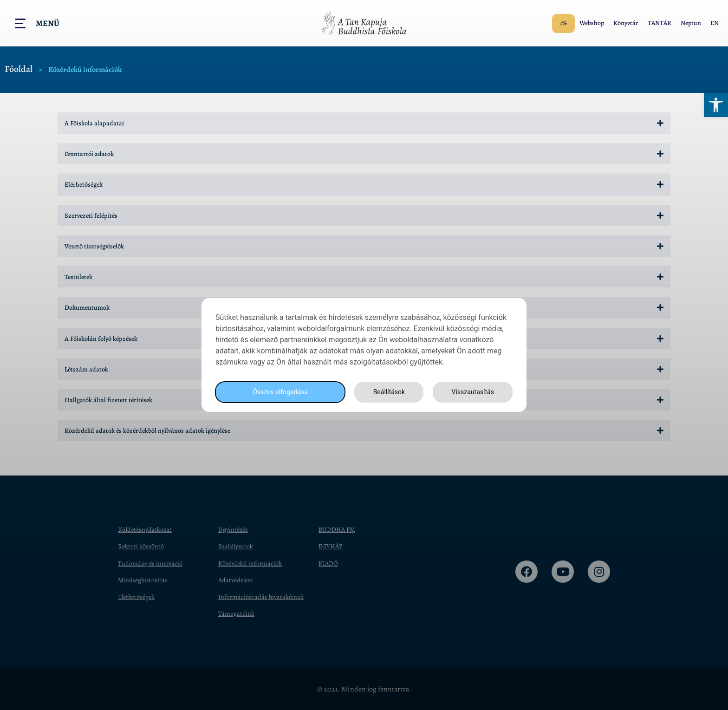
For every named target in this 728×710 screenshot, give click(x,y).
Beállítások (386, 392)
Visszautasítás (471, 392)
